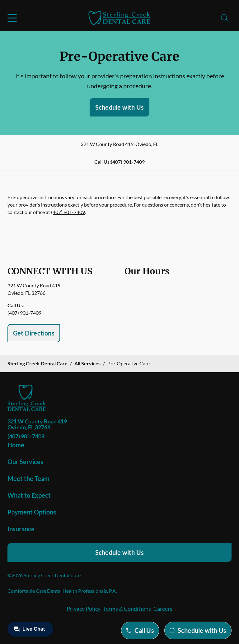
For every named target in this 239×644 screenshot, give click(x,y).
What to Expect (29, 495)
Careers (163, 609)
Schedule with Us (119, 107)
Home (16, 445)
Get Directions (34, 333)
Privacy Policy (84, 609)
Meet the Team (28, 478)
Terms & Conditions (127, 609)
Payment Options (32, 512)
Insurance (21, 529)
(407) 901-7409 (128, 162)
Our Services (25, 462)
